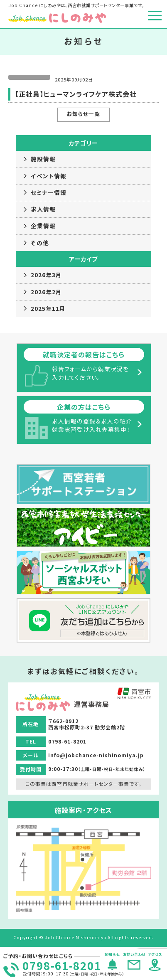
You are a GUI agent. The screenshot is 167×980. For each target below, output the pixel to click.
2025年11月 (48, 308)
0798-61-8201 (62, 965)
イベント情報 (49, 176)
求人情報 (43, 209)
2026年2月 (46, 292)
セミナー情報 (49, 192)
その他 (40, 243)
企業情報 (43, 226)
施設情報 (43, 159)
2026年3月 (46, 275)
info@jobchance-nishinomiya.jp (96, 755)
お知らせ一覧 (83, 114)
